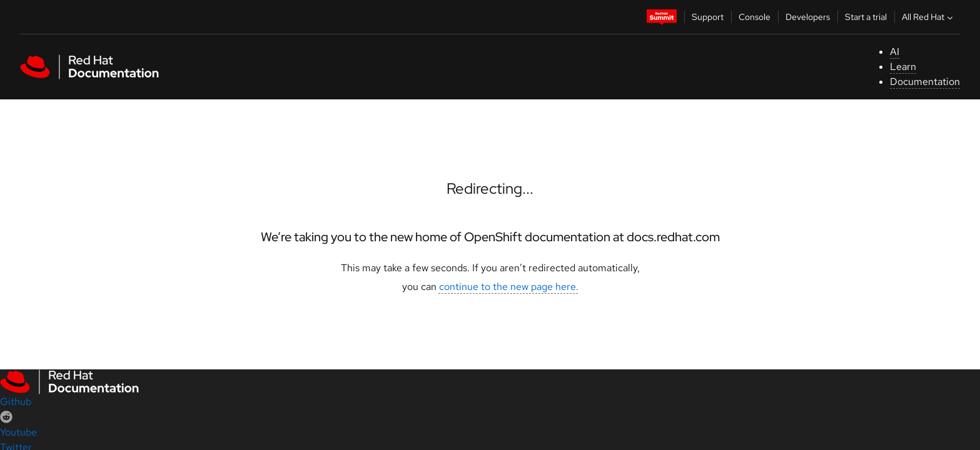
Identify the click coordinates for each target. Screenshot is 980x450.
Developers (808, 17)
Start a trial (866, 17)
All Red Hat (929, 17)
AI (895, 52)
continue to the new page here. (509, 287)
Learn (903, 67)
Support (708, 17)
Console (755, 17)
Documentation (925, 82)
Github (16, 402)
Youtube (18, 432)
